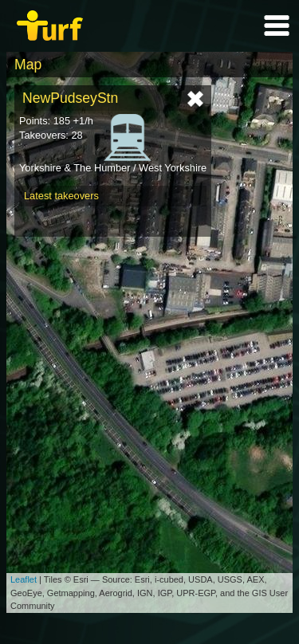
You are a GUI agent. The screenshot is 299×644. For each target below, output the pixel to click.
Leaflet (24, 579)
